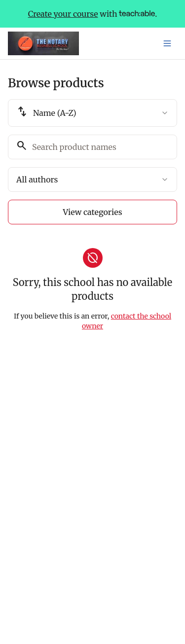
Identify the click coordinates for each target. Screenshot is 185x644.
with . (93, 14)
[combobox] (92, 113)
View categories (92, 212)
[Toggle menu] (167, 43)
